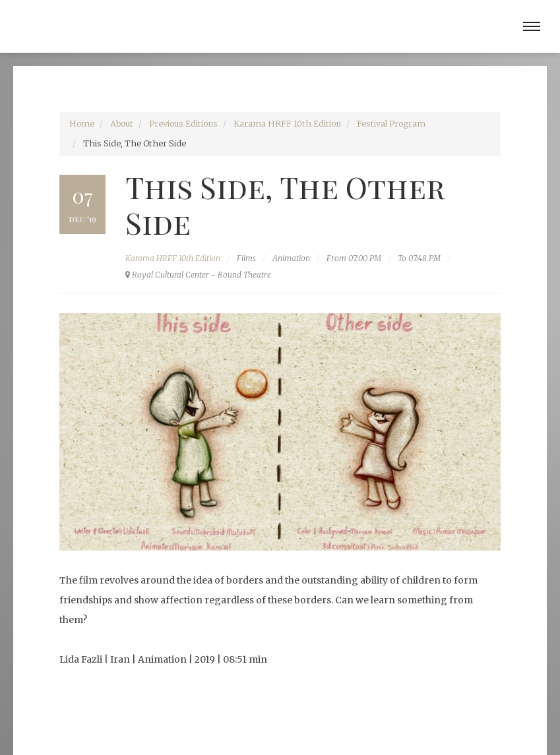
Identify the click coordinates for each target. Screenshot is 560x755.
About (122, 124)
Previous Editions (183, 124)
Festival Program (391, 124)
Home (82, 124)
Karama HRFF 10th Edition (287, 124)
